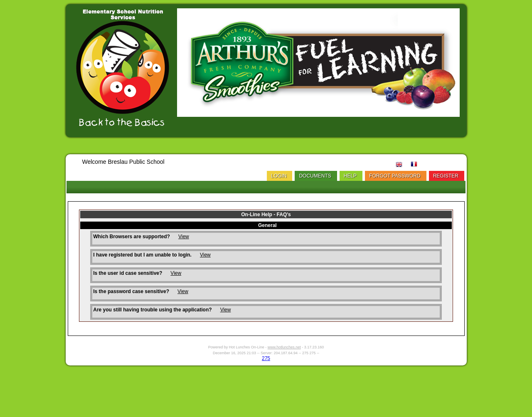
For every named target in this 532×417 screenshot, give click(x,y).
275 (266, 358)
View (184, 237)
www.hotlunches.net (284, 347)
